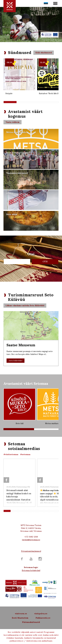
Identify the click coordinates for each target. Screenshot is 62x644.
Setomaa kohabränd (31, 570)
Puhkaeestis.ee (43, 618)
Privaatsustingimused (31, 551)
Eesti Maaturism (20, 618)
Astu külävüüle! (16, 361)
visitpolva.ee (41, 614)
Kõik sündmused (44, 53)
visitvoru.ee (21, 614)
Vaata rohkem (13, 122)
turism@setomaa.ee (31, 540)
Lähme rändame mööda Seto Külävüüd (25, 305)
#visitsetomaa (11, 454)
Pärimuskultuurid (31, 622)
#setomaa (25, 454)
